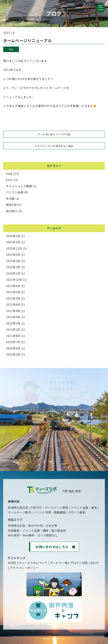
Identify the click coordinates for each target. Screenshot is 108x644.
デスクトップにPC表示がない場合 (54, 146)
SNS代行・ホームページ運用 (50, 508)
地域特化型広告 (18, 508)
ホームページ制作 (20, 512)
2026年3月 (13, 236)
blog (11, 49)
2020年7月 (13, 342)
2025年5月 (13, 255)
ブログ (74, 563)
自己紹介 (12, 211)
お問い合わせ (90, 563)
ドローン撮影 (77, 512)
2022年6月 (13, 304)
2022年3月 (13, 317)
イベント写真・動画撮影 (50, 512)
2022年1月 (13, 329)
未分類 (10, 198)
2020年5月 (13, 348)
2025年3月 (13, 261)
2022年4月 (13, 311)
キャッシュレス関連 (19, 186)
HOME (12, 563)
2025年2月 (13, 267)
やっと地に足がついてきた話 (54, 134)
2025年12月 (14, 248)
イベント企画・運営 (84, 508)
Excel (10, 180)
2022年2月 (13, 323)
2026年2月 (13, 242)
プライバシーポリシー (24, 568)
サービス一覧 (59, 563)
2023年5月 (13, 292)
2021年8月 (13, 336)
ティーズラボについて (33, 563)
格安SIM (11, 205)
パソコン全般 (15, 192)
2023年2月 (13, 298)
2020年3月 (13, 354)
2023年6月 (13, 286)
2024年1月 (13, 273)
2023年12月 (14, 280)
